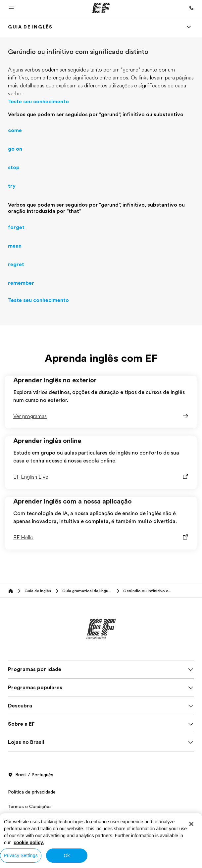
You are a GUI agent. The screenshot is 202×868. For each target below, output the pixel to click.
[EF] (101, 8)
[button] (11, 8)
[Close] (191, 824)
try (12, 186)
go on (15, 149)
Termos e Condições (30, 806)
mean (15, 246)
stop (14, 168)
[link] (30, 27)
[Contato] (191, 8)
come (15, 130)
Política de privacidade (32, 792)
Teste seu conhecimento (38, 102)
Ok (67, 855)
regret (16, 265)
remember (21, 283)
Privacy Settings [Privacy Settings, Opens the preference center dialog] (21, 855)
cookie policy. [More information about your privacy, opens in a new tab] (29, 843)
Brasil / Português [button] (31, 775)
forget (16, 227)
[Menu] (189, 27)
